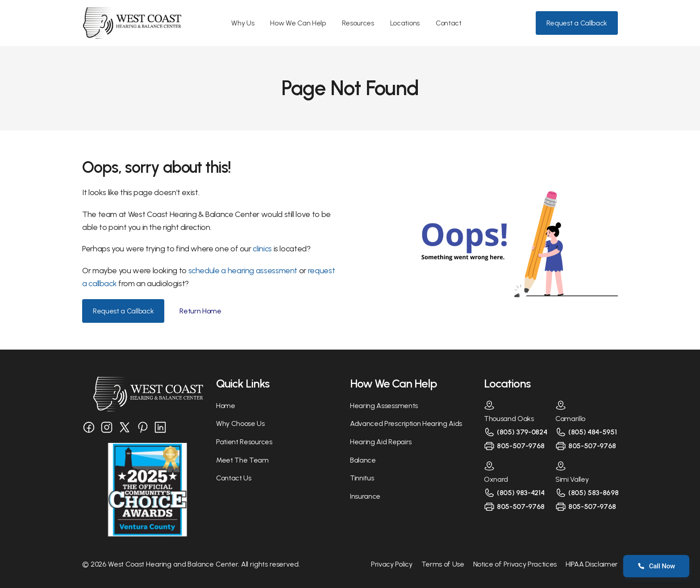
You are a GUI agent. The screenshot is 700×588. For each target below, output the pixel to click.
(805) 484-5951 (593, 432)
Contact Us (234, 478)
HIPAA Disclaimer (592, 564)
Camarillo (570, 419)
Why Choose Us (240, 423)
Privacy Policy (392, 564)
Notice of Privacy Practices (515, 564)
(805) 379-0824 (522, 432)
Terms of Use (443, 564)
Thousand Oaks (509, 419)
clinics (263, 249)
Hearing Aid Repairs (381, 442)
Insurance (365, 496)
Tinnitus (362, 478)
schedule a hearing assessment (243, 271)
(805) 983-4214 (521, 493)
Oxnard (496, 479)
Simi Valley (572, 479)
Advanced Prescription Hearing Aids (406, 423)
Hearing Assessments (384, 406)
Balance (363, 460)
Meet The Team (242, 460)
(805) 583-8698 (594, 493)
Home (226, 406)
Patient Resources (244, 442)
